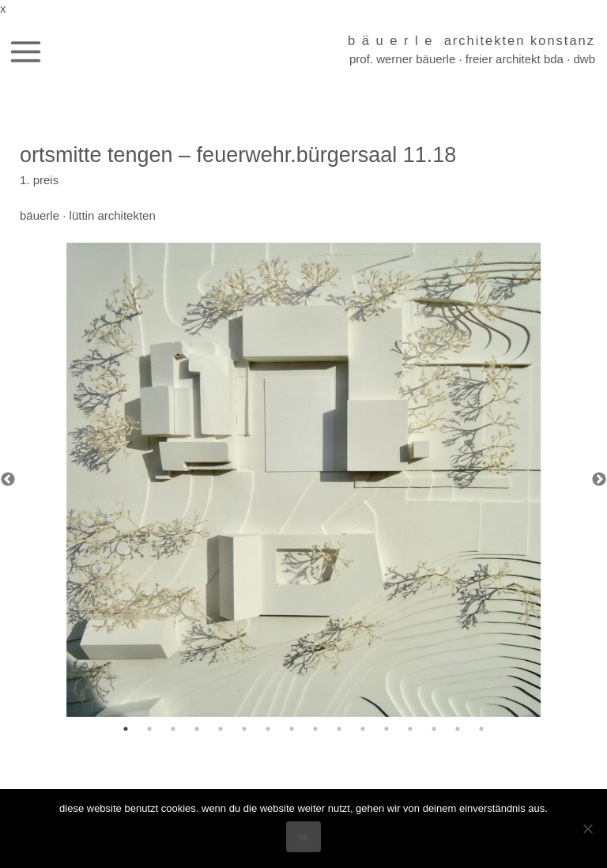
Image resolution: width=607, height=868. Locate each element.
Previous (8, 480)
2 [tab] (149, 729)
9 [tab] (315, 729)
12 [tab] (386, 729)
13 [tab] (410, 729)
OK (303, 837)
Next (599, 480)
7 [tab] (268, 729)
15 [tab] (458, 729)
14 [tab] (434, 729)
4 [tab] (197, 729)
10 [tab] (339, 729)
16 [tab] (481, 729)
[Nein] (587, 828)
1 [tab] (126, 729)
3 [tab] (173, 729)
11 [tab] (363, 729)
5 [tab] (221, 729)
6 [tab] (244, 729)
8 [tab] (292, 729)
